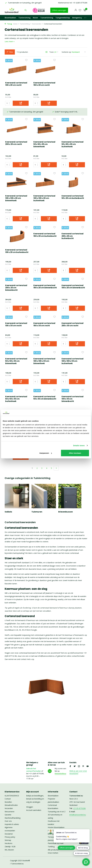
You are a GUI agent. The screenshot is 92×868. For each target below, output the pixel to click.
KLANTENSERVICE (12, 796)
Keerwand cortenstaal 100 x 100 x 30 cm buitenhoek (44, 349)
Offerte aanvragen (59, 10)
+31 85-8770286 (79, 808)
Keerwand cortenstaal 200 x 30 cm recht (44, 309)
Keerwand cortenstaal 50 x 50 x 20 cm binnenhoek (16, 137)
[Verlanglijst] (80, 10)
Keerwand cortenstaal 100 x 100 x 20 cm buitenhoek (16, 198)
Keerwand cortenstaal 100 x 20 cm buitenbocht (73, 197)
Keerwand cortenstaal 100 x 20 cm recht (16, 84)
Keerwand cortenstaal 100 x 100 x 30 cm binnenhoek (16, 349)
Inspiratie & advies (12, 824)
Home (16, 24)
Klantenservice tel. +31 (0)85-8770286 (73, 3)
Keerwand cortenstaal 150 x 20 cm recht (44, 84)
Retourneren (10, 812)
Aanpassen (46, 453)
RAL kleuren (9, 850)
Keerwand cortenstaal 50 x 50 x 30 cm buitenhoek (73, 349)
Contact (8, 799)
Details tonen (79, 445)
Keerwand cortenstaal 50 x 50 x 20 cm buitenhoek (44, 137)
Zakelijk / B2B (10, 847)
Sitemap (8, 840)
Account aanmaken (34, 810)
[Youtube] (88, 766)
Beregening (77, 18)
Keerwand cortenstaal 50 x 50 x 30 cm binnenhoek (73, 310)
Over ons (8, 821)
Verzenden (9, 808)
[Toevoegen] (21, 103)
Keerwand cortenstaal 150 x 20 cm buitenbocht (17, 235)
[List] (46, 52)
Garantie (8, 815)
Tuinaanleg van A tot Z (57, 812)
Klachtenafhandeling (13, 818)
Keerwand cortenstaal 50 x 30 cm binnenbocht (17, 386)
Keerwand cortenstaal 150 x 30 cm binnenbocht (73, 387)
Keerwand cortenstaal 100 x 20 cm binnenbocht (45, 273)
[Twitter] (75, 766)
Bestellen (8, 802)
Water (35, 18)
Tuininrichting (24, 18)
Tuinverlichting (47, 18)
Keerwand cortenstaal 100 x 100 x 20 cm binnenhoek (73, 137)
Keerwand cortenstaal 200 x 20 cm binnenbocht (73, 236)
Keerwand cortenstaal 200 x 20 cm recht (73, 84)
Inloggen (30, 807)
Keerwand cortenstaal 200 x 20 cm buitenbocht (44, 236)
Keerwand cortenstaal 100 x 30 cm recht (73, 273)
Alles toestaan (75, 453)
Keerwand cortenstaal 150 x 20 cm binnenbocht (17, 273)
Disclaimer (9, 834)
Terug (8, 24)
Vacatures (9, 843)
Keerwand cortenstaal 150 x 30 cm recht (16, 309)
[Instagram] (79, 766)
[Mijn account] (76, 10)
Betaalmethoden (11, 805)
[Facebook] (70, 766)
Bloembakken (10, 18)
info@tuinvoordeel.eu (78, 815)
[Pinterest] (83, 766)
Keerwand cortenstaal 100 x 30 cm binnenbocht (44, 387)
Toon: (52, 52)
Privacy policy (10, 837)
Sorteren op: (66, 52)
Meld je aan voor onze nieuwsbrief (78, 772)
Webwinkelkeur (60, 774)
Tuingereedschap (63, 18)
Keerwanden (38, 24)
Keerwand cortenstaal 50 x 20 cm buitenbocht (45, 197)
